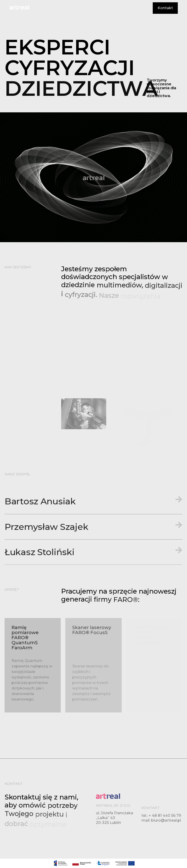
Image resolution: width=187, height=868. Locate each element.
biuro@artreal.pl (166, 820)
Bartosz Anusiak (40, 546)
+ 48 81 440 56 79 (165, 816)
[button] (93, 546)
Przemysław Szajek (46, 571)
